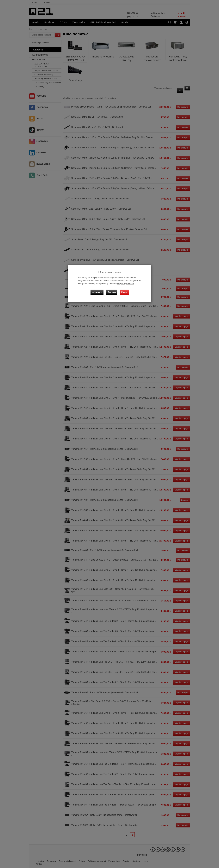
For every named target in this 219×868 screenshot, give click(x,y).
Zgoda (124, 290)
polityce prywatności (124, 284)
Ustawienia (99, 290)
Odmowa (112, 290)
